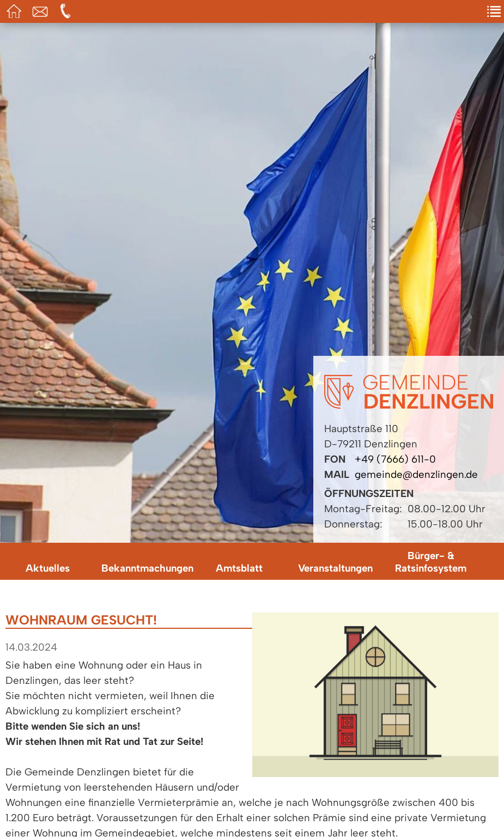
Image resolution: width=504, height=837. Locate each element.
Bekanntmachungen (147, 568)
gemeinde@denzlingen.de (416, 474)
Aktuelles (48, 568)
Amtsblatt (239, 568)
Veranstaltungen (335, 568)
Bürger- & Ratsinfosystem (431, 562)
